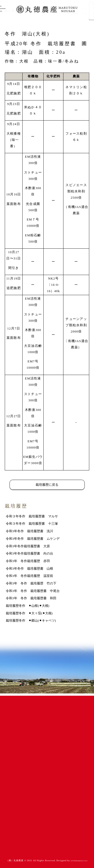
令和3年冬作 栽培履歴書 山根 (29, 569)
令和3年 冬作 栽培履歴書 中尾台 (33, 591)
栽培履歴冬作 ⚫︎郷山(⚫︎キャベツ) (31, 621)
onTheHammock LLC (79, 861)
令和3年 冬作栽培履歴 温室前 (29, 576)
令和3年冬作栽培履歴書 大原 (28, 546)
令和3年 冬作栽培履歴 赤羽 (28, 561)
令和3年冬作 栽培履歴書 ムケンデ (33, 539)
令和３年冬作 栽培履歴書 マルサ (32, 516)
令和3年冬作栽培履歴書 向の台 (29, 554)
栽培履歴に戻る (47, 485)
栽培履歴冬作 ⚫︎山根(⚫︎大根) (27, 606)
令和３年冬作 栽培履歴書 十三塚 (32, 524)
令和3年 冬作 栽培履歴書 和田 (31, 598)
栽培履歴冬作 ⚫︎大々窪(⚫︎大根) (29, 613)
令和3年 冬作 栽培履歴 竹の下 (31, 583)
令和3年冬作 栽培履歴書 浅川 (29, 531)
